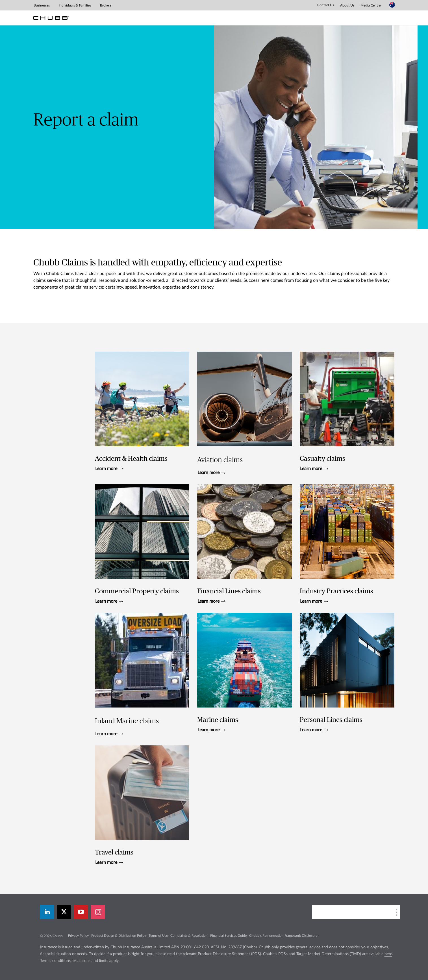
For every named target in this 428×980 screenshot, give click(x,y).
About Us (347, 5)
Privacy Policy (78, 936)
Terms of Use (158, 936)
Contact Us (326, 5)
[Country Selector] (392, 5)
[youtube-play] (81, 912)
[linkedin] (47, 912)
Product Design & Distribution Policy (119, 936)
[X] (64, 912)
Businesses (42, 5)
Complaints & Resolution (189, 936)
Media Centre (371, 5)
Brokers (106, 5)
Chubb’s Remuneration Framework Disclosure (283, 936)
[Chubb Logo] (51, 18)
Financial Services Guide (228, 936)
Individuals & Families (75, 5)
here (388, 954)
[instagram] (98, 912)
